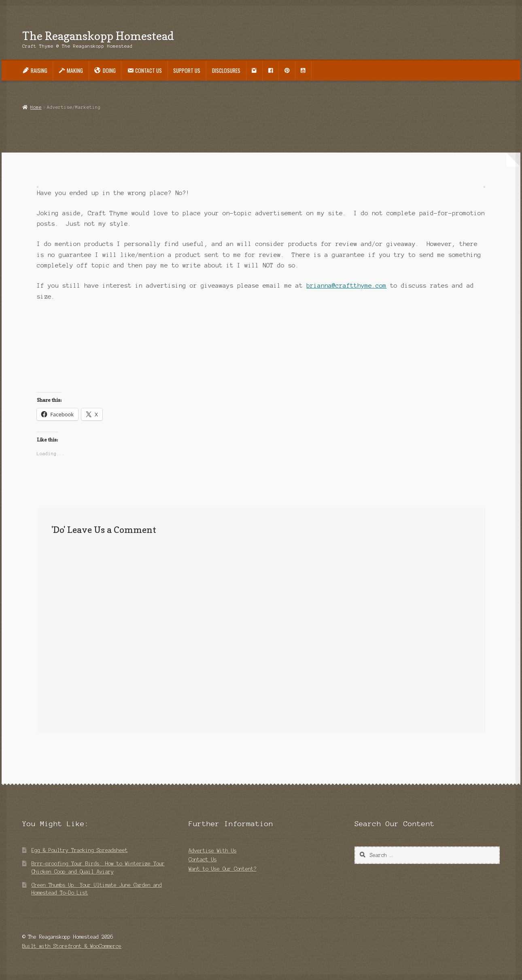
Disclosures (226, 70)
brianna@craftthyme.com (346, 286)
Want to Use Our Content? (223, 869)
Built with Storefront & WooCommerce (72, 946)
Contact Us (203, 860)
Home (36, 107)
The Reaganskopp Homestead (98, 36)
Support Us (187, 70)
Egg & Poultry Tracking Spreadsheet (80, 850)
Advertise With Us (213, 851)
